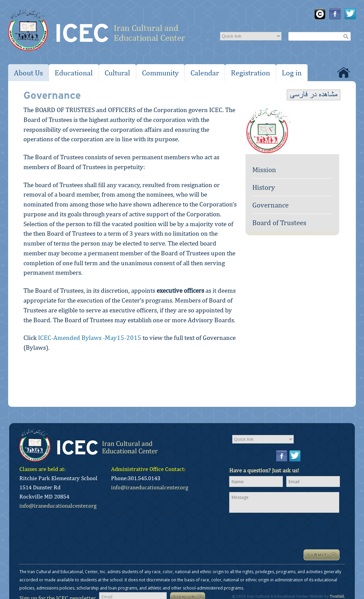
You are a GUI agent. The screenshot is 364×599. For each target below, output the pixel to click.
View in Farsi (314, 95)
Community (160, 73)
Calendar (205, 73)
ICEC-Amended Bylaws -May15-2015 (90, 338)
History (264, 187)
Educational (74, 73)
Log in (292, 73)
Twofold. (337, 596)
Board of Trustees (279, 223)
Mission (264, 170)
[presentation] (281, 530)
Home (344, 72)
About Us (28, 73)
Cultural (117, 73)
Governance (270, 205)
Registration (250, 73)
